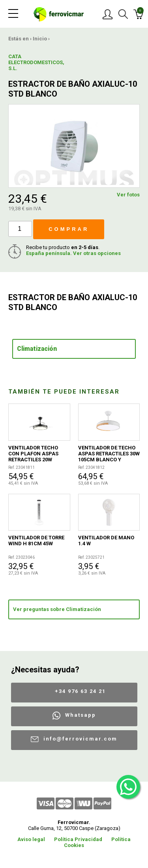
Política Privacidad (78, 839)
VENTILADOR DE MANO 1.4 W (106, 541)
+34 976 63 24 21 (80, 691)
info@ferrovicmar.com (80, 739)
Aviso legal (31, 839)
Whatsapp (81, 715)
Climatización (37, 349)
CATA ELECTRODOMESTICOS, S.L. (22, 62)
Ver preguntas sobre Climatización (57, 609)
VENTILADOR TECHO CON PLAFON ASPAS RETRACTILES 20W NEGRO (33, 454)
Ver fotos (128, 195)
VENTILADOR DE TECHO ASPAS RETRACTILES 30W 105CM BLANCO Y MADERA (109, 454)
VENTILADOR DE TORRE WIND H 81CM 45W (36, 541)
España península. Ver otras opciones (73, 253)
